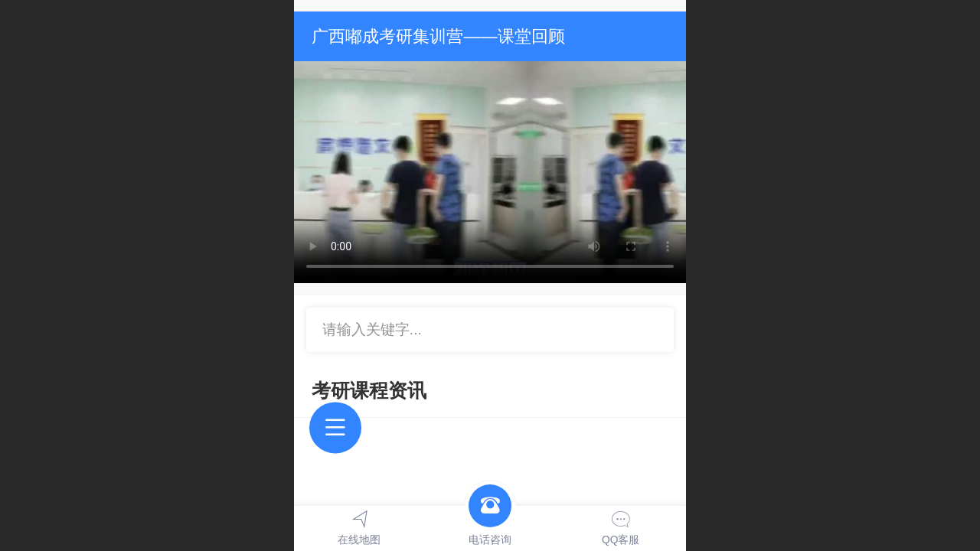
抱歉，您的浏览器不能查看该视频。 (490, 172)
